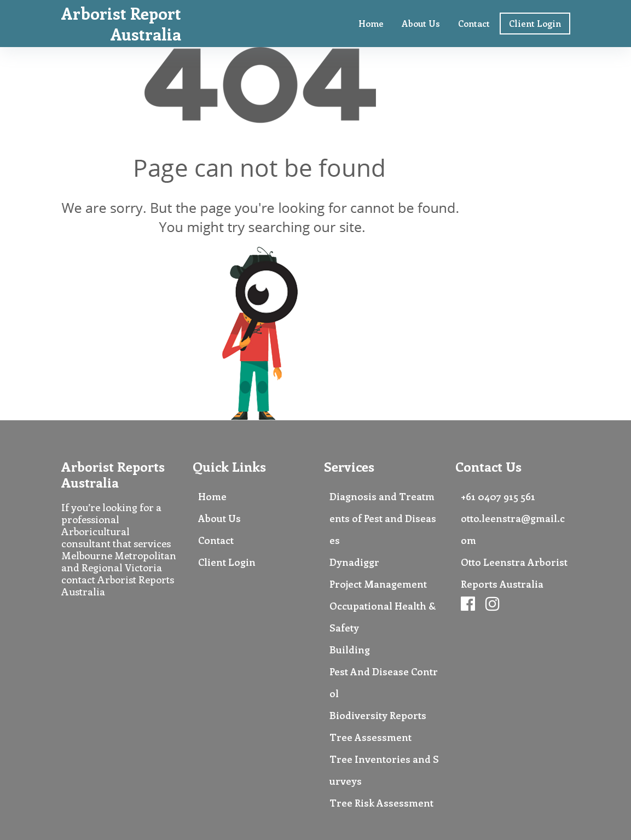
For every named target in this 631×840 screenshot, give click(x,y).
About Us (421, 23)
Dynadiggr (354, 562)
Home (371, 23)
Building (350, 650)
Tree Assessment (371, 737)
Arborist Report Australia (121, 24)
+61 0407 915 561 (498, 496)
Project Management (378, 584)
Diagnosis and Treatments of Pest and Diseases (383, 518)
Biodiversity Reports (378, 715)
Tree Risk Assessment (381, 803)
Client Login (535, 23)
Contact (474, 23)
